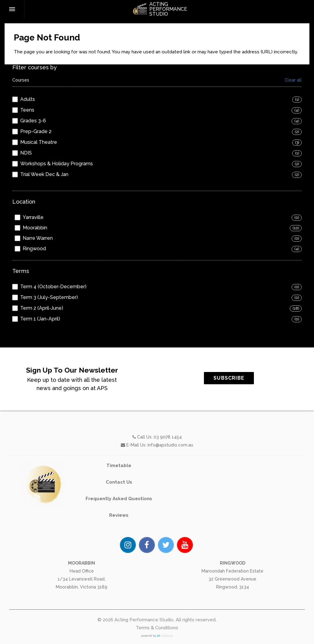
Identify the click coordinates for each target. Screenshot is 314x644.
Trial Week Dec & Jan (44, 174)
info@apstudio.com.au (170, 473)
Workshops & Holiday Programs (57, 164)
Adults (28, 99)
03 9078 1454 (168, 465)
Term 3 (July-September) (49, 297)
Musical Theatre (39, 142)
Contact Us (119, 510)
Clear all (293, 80)
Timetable (119, 493)
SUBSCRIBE (257, 378)
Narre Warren (38, 238)
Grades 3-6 (33, 121)
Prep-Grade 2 (36, 131)
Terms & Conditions (157, 628)
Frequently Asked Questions (119, 526)
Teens (27, 110)
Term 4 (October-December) (53, 287)
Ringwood (34, 249)
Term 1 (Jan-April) (40, 319)
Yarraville (33, 217)
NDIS (26, 153)
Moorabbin (35, 228)
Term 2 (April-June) (42, 308)
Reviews (119, 543)
